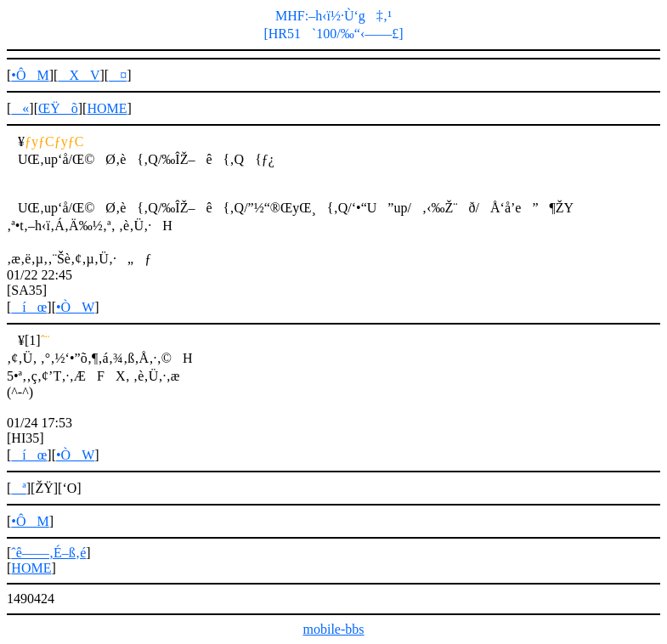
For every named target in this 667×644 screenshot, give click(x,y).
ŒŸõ (58, 108)
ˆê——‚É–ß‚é (48, 553)
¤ (118, 75)
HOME (107, 108)
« (20, 108)
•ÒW (75, 307)
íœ (29, 307)
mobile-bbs (334, 629)
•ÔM (30, 75)
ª (18, 488)
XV (79, 75)
